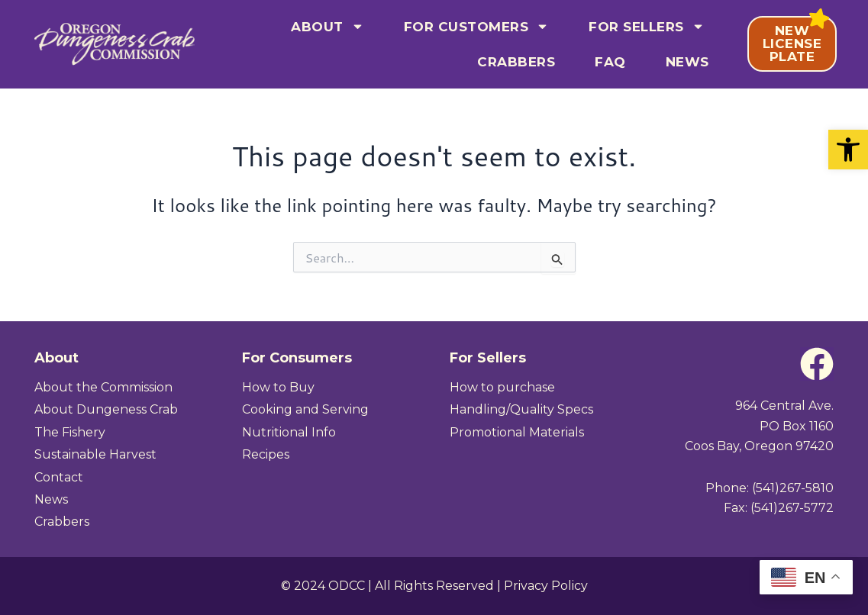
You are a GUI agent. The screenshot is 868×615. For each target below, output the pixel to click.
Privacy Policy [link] (546, 586)
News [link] (687, 62)
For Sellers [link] (647, 26)
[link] (848, 150)
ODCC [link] (347, 586)
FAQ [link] (610, 62)
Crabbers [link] (516, 62)
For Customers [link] (477, 26)
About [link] (328, 26)
